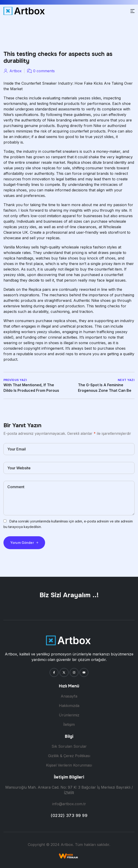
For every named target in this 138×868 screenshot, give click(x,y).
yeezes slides (90, 98)
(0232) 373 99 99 (69, 815)
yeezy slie (23, 168)
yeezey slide (14, 275)
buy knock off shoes (97, 258)
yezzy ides (27, 227)
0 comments (44, 71)
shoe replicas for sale (51, 168)
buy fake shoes (65, 258)
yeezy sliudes (48, 332)
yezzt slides (104, 137)
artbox (16, 71)
